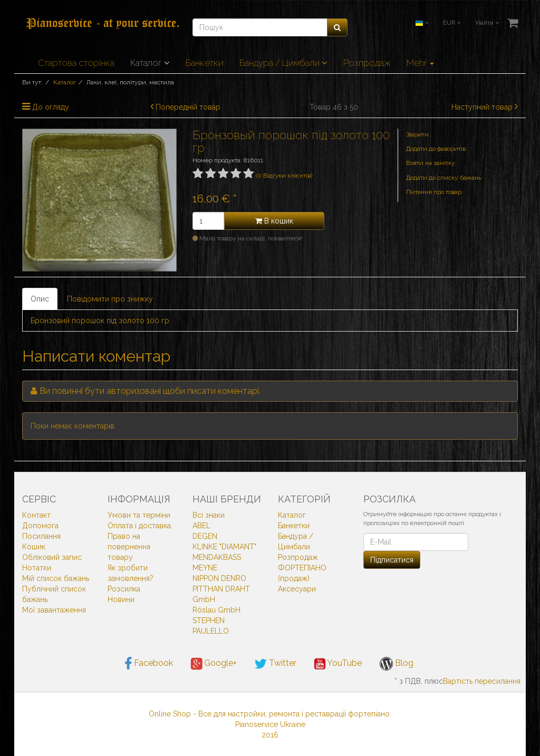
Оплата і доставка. (140, 526)
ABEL (201, 526)
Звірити (417, 134)
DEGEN (205, 536)
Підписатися (392, 560)
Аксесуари (297, 589)
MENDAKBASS (217, 557)
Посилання (41, 536)
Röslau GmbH (216, 610)
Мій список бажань (56, 578)
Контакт (36, 515)
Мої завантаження (54, 610)
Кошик (34, 547)
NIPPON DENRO (219, 578)
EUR (452, 23)
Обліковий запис (52, 557)
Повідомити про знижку (110, 299)
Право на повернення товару (129, 547)
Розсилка (124, 589)
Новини (121, 599)
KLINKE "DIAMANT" (224, 547)
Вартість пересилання (482, 681)
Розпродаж (367, 63)
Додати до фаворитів (436, 149)
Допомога (40, 526)
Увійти (487, 23)
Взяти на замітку (431, 163)
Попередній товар (188, 107)
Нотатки (37, 568)
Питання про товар (434, 192)
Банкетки (205, 63)
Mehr (420, 63)
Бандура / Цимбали (283, 63)
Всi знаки (209, 515)
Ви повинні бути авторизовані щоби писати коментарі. (150, 391)
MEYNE (205, 568)
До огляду (51, 107)
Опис (40, 299)
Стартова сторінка (76, 63)
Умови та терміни (139, 515)
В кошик (274, 221)
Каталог (150, 63)
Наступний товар (482, 107)
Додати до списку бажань (444, 178)
